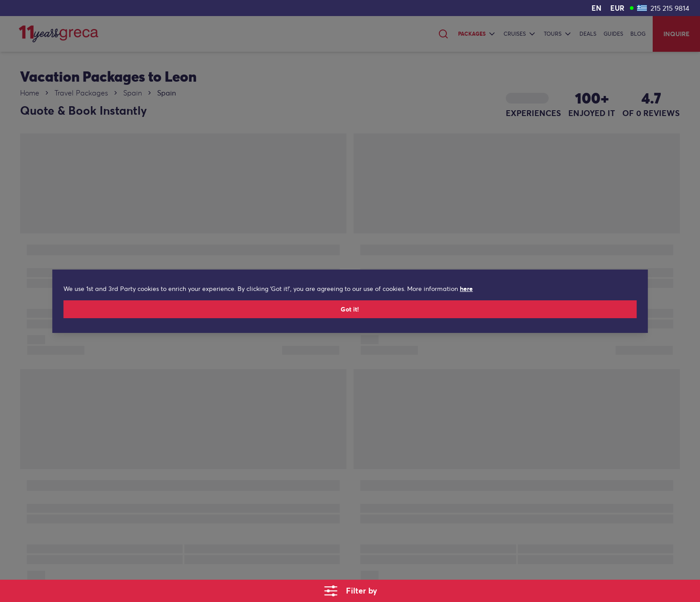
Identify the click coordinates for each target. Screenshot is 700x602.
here (443, 293)
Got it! (350, 314)
